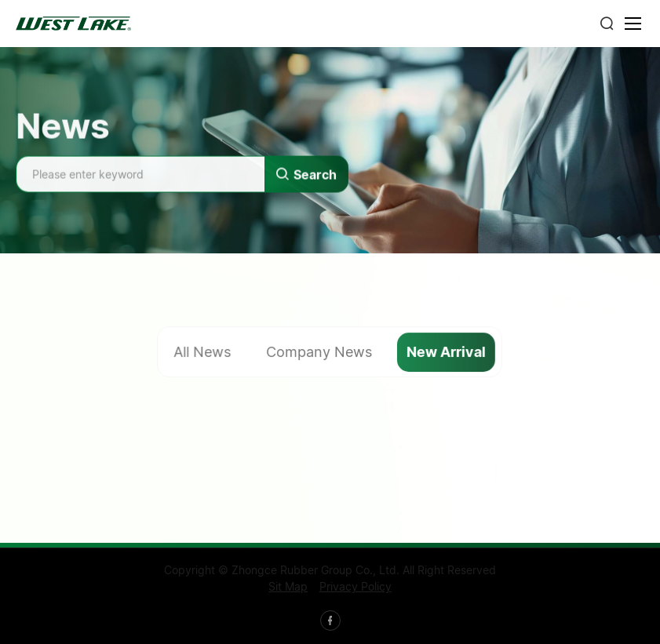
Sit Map (288, 586)
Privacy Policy (356, 586)
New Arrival (447, 353)
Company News (319, 353)
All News (203, 353)
